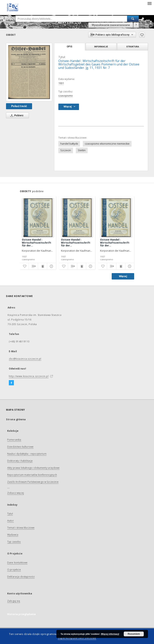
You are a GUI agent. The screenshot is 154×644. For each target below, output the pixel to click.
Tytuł (10, 514)
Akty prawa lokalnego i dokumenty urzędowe (33, 468)
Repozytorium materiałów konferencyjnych (32, 475)
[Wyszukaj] (133, 19)
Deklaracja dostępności (21, 577)
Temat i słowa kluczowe (21, 528)
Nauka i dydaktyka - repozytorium (27, 454)
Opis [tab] (69, 47)
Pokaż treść (19, 106)
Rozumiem (134, 634)
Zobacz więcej (16, 493)
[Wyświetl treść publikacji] (43, 266)
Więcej (123, 276)
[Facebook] (11, 383)
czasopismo (66, 96)
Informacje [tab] (101, 47)
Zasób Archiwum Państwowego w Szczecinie (33, 482)
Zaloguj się (14, 601)
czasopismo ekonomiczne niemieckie (107, 144)
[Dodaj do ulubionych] (142, 35)
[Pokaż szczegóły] (51, 266)
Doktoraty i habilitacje (20, 461)
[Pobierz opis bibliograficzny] (33, 266)
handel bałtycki (69, 144)
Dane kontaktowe (17, 563)
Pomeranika (14, 440)
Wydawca (13, 535)
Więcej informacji (110, 634)
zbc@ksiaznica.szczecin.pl (25, 359)
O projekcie (14, 570)
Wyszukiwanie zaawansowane (111, 25)
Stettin (82, 150)
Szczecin (66, 150)
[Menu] (149, 3)
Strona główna (16, 419)
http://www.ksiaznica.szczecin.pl (29, 376)
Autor (11, 521)
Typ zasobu (14, 542)
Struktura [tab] (133, 47)
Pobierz (16, 115)
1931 (61, 83)
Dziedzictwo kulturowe (20, 447)
